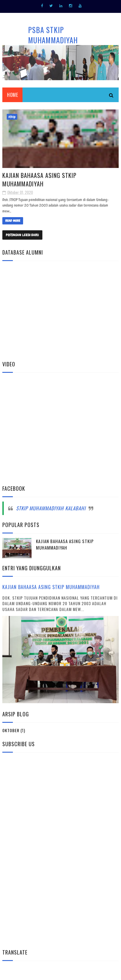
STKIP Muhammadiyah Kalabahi (51, 508)
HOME (12, 95)
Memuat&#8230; (60, 309)
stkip (12, 117)
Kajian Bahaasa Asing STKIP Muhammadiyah (39, 180)
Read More (13, 221)
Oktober (11, 730)
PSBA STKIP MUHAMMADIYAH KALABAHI (53, 40)
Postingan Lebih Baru (22, 235)
